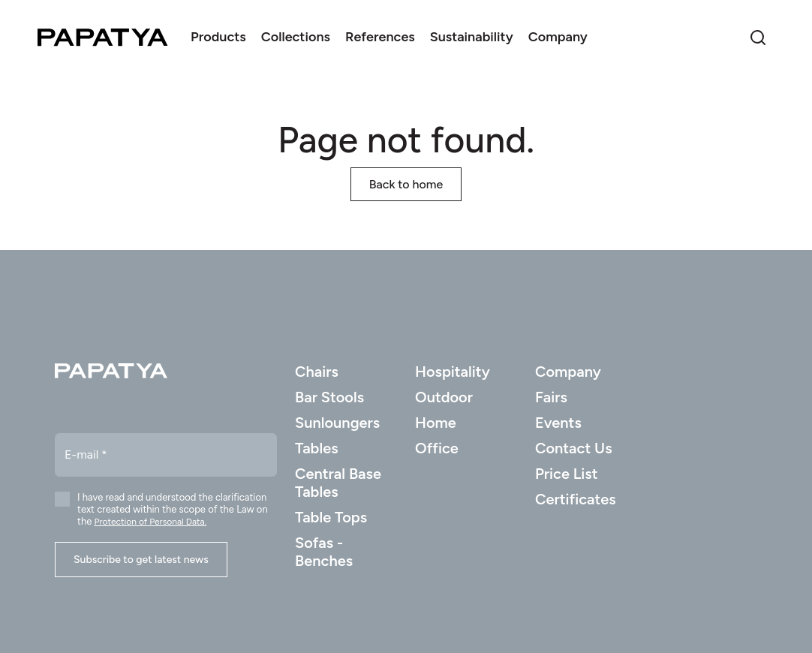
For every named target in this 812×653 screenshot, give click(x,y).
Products (218, 37)
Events (558, 423)
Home (436, 423)
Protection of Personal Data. (150, 522)
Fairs (551, 397)
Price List (567, 474)
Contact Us (574, 448)
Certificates (576, 499)
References (380, 37)
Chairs (317, 372)
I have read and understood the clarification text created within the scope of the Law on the (173, 509)
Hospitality (453, 372)
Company (558, 37)
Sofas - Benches (324, 552)
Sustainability (472, 37)
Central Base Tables (338, 483)
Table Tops (331, 517)
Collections (296, 37)
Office (437, 448)
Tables (317, 448)
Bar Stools (329, 397)
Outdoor (444, 397)
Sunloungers (337, 423)
